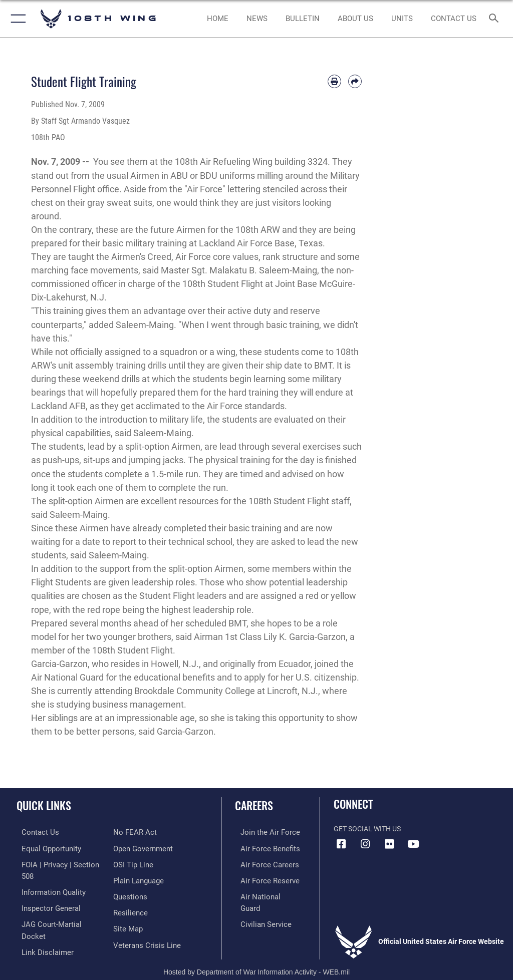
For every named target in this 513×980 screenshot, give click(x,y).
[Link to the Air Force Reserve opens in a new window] (262, 878)
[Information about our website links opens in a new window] (40, 924)
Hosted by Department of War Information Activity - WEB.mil (256, 958)
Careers (254, 805)
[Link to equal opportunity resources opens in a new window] (45, 848)
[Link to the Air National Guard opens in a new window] (264, 894)
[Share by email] (355, 81)
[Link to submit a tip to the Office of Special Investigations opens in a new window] (132, 848)
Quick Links (44, 805)
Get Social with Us (367, 829)
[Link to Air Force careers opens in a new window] (262, 863)
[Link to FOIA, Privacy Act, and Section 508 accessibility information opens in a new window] (59, 863)
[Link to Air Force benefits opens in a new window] (262, 848)
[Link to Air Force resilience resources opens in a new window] (129, 894)
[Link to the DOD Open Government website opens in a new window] (142, 832)
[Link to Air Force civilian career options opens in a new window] (258, 909)
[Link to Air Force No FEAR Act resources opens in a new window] (36, 940)
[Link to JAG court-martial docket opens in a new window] (56, 909)
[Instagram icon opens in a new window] (365, 844)
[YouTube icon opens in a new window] (413, 844)
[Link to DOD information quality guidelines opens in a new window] (47, 878)
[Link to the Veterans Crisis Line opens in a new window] (144, 924)
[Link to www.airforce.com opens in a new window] (262, 832)
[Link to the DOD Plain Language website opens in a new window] (138, 863)
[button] (16, 19)
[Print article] (334, 81)
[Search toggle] (496, 19)
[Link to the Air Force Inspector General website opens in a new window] (44, 894)
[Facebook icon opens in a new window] (341, 844)
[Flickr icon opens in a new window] (389, 844)
